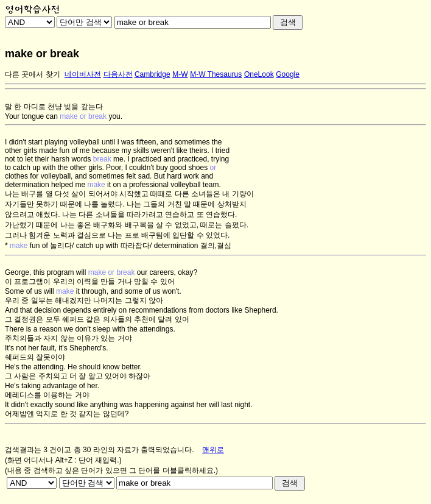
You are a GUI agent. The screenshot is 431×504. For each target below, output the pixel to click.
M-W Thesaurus (216, 74)
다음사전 (118, 74)
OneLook (259, 74)
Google (288, 74)
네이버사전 (83, 74)
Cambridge (152, 74)
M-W (180, 74)
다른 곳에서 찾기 (33, 74)
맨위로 (213, 450)
